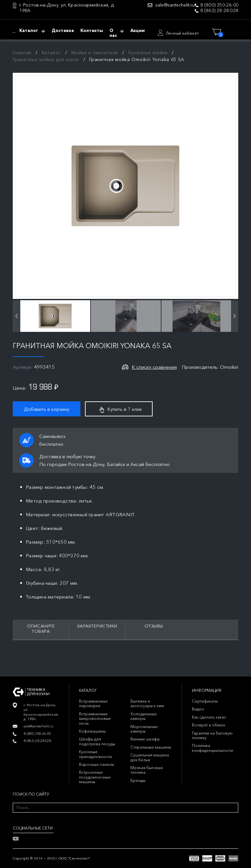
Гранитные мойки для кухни (46, 59)
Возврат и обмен (209, 725)
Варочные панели (97, 764)
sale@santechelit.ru (175, 5)
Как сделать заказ (209, 717)
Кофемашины (92, 731)
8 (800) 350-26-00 (219, 5)
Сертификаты (205, 701)
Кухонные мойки (148, 53)
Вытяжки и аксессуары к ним (147, 703)
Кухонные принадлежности (95, 754)
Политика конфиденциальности (212, 748)
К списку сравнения (154, 367)
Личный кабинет (182, 33)
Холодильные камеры (144, 716)
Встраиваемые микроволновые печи (95, 719)
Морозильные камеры (144, 729)
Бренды (138, 780)
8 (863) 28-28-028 (219, 11)
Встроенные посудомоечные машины (95, 777)
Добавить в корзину (47, 409)
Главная (22, 53)
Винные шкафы (145, 739)
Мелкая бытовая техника (147, 770)
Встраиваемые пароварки (93, 703)
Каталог (51, 53)
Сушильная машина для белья (150, 757)
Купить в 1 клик (121, 409)
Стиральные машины (151, 747)
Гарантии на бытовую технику (212, 735)
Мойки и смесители (95, 53)
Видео (198, 709)
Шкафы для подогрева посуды (97, 741)
